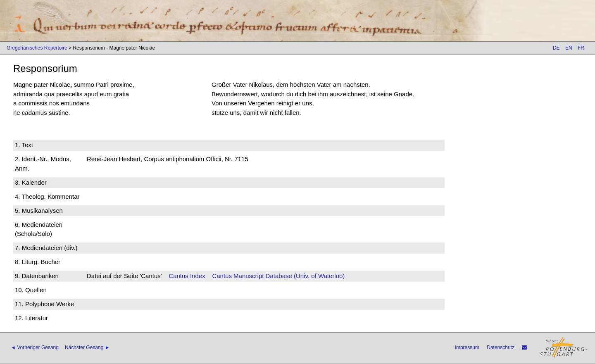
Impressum (467, 347)
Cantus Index (187, 276)
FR (581, 48)
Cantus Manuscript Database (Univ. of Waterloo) (278, 276)
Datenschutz (501, 347)
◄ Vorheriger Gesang (35, 347)
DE (556, 48)
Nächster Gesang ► (87, 347)
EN (569, 48)
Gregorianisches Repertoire (37, 48)
